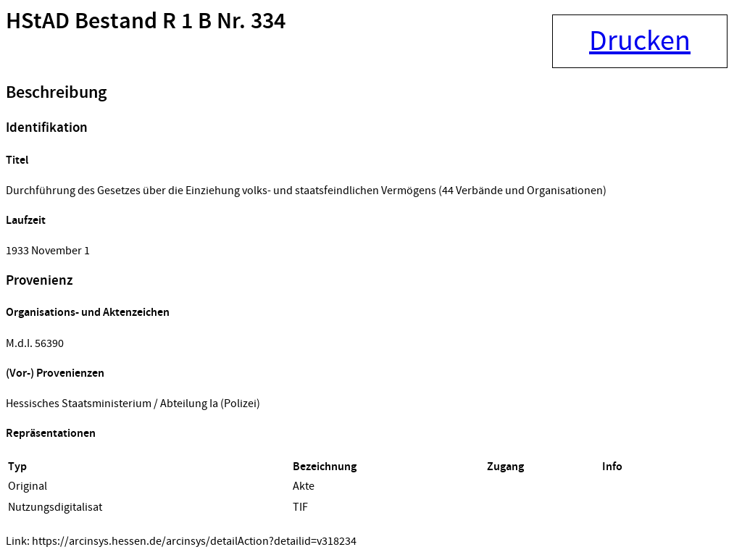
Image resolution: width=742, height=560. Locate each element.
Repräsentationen (51, 434)
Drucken (640, 41)
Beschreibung (56, 93)
